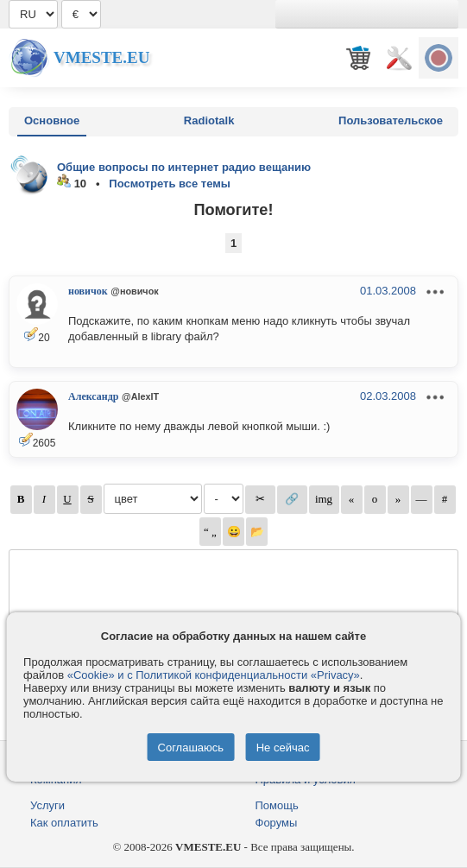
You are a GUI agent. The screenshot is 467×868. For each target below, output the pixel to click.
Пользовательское (391, 120)
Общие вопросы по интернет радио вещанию (184, 167)
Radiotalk (209, 120)
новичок (88, 291)
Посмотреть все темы (170, 184)
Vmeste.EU (101, 57)
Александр (93, 396)
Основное (52, 120)
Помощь (277, 805)
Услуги (47, 805)
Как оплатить (64, 823)
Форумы (277, 823)
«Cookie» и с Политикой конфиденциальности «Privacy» (214, 675)
